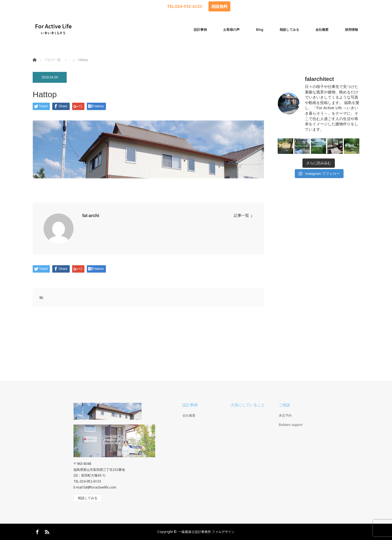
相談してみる (289, 30)
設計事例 (200, 30)
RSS (46, 531)
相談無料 (219, 6)
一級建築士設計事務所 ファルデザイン (206, 532)
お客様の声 (231, 30)
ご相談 (284, 405)
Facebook (37, 531)
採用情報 (351, 30)
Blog (260, 30)
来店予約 (285, 416)
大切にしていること (248, 405)
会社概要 (322, 30)
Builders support (291, 425)
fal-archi (91, 216)
